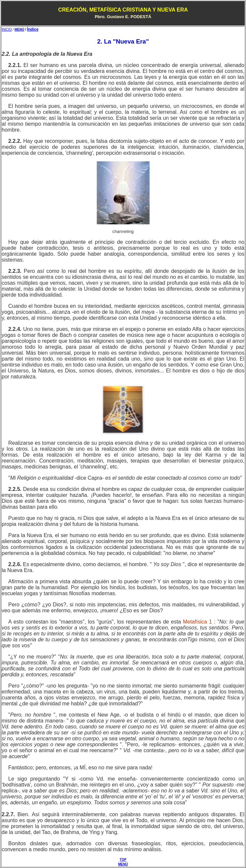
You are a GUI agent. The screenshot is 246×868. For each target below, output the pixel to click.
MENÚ (19, 30)
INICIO (7, 30)
